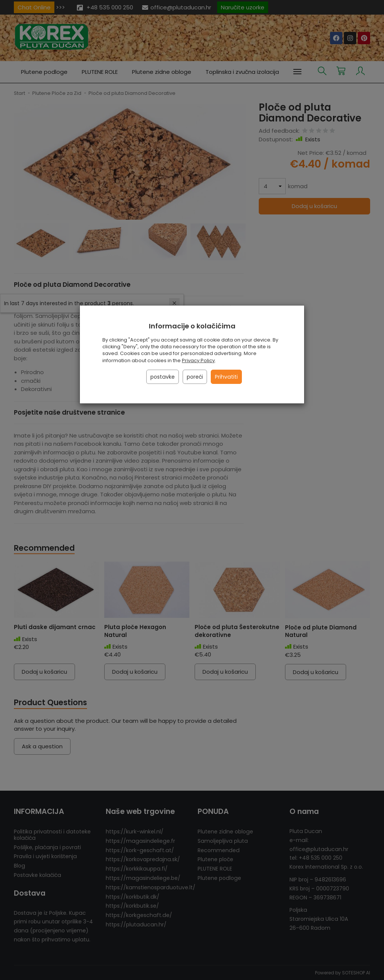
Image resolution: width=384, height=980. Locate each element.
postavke (163, 377)
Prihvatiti (226, 377)
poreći (195, 377)
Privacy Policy (198, 360)
